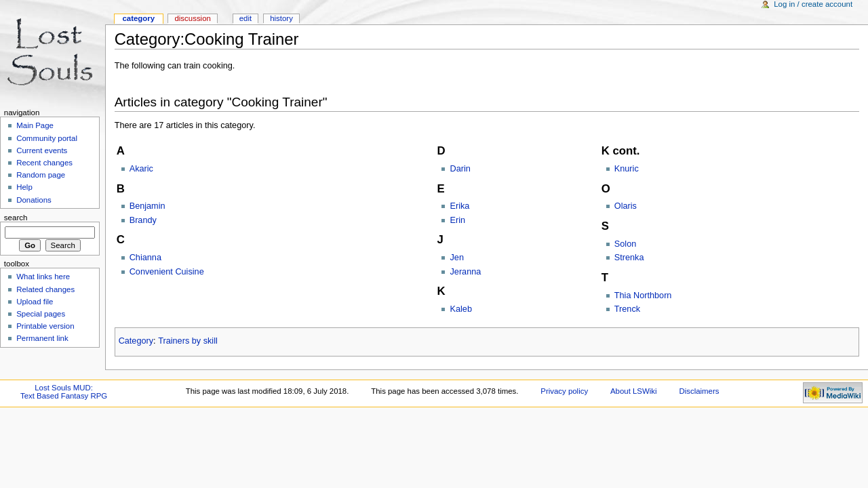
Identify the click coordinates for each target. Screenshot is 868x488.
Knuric (627, 169)
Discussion (192, 18)
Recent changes (44, 163)
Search (16, 218)
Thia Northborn (643, 296)
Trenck (627, 309)
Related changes (45, 289)
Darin (460, 169)
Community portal (47, 138)
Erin (457, 220)
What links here (43, 277)
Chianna (145, 258)
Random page (41, 175)
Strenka (629, 258)
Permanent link (42, 338)
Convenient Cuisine (167, 272)
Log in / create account (813, 4)
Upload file (35, 302)
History (281, 18)
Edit (245, 18)
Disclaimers (699, 391)
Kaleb (460, 309)
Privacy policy (564, 391)
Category (136, 341)
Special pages (41, 314)
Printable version (45, 326)
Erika (459, 206)
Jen (456, 258)
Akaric (141, 169)
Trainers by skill (188, 341)
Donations (34, 200)
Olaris (626, 206)
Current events (42, 150)
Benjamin (147, 206)
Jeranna (465, 272)
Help (24, 187)
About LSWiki (634, 391)
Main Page (35, 125)
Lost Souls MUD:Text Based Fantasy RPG (64, 392)
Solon (625, 244)
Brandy (143, 220)
